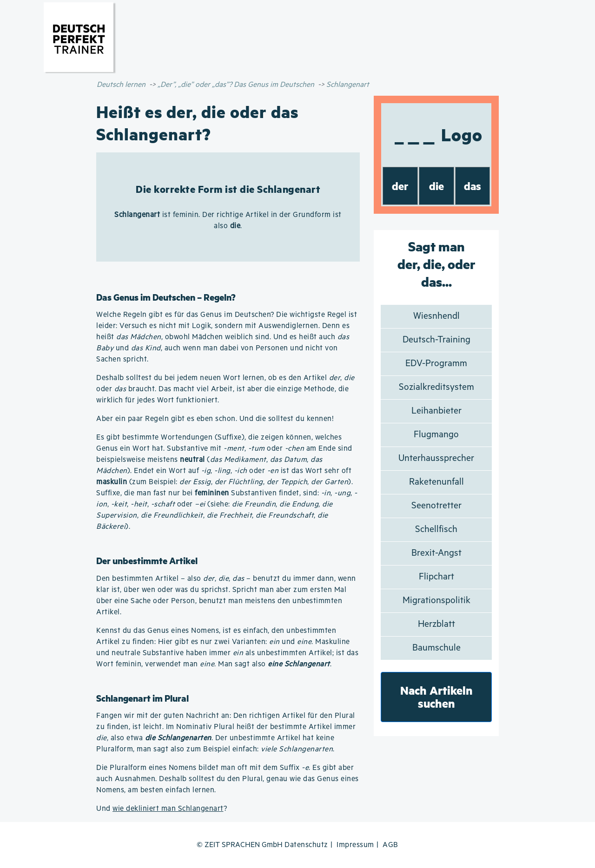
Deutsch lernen (121, 85)
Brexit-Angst (436, 553)
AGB (390, 845)
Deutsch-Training (436, 340)
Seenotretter (436, 506)
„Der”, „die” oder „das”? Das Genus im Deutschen (236, 85)
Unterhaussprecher (436, 458)
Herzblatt (436, 624)
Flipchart (436, 577)
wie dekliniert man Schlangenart (168, 809)
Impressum (355, 845)
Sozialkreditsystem (436, 387)
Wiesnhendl (436, 316)
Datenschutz (306, 845)
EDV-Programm (436, 364)
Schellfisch (436, 529)
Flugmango (436, 435)
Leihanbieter (436, 411)
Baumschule (436, 648)
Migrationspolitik (436, 601)
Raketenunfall (436, 482)
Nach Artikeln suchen (436, 697)
